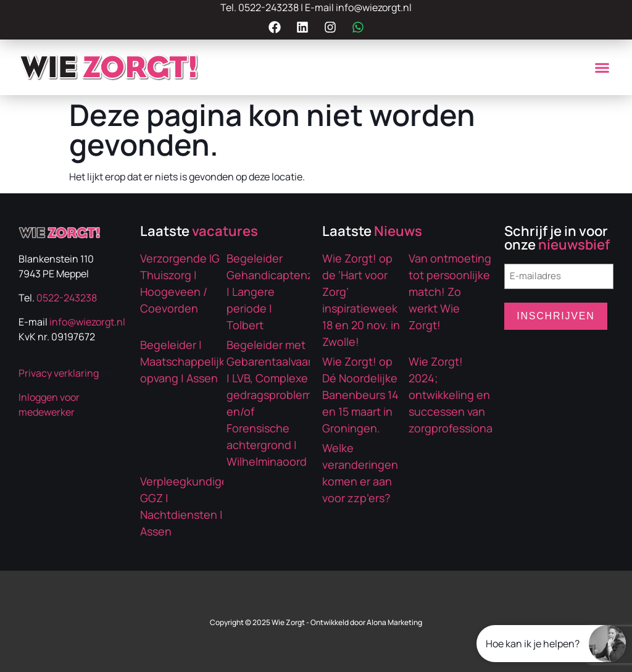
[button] (602, 67)
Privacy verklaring (59, 373)
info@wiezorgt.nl (374, 7)
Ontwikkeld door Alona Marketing (366, 622)
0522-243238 (268, 7)
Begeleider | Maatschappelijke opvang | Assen (186, 361)
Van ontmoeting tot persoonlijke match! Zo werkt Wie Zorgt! (450, 292)
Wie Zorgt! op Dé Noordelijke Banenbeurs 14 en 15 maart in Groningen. (360, 395)
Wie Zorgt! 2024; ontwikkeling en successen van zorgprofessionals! (456, 395)
